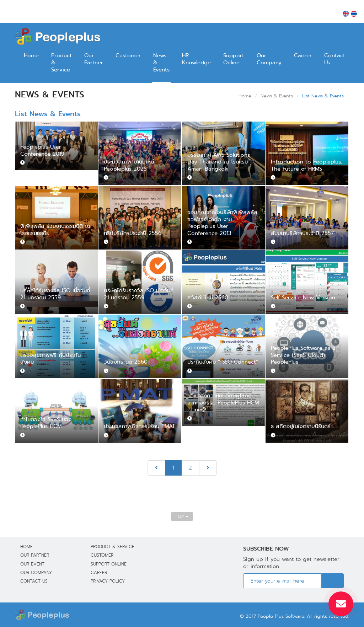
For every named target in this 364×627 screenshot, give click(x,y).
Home (31, 55)
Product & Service (61, 63)
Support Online (234, 59)
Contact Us (335, 59)
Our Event (32, 564)
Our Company (269, 59)
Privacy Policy (108, 581)
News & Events (161, 63)
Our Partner (94, 59)
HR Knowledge (196, 59)
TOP (182, 516)
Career (303, 55)
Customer (128, 55)
